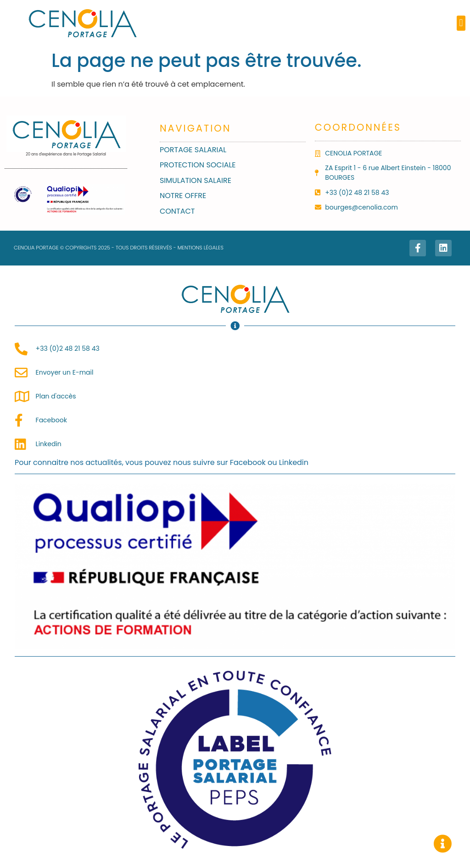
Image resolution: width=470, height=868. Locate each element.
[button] (461, 23)
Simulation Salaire (196, 180)
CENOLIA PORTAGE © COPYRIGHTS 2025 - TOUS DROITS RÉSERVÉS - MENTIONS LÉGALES (119, 248)
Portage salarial (193, 150)
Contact (177, 211)
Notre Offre (183, 196)
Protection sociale (198, 165)
